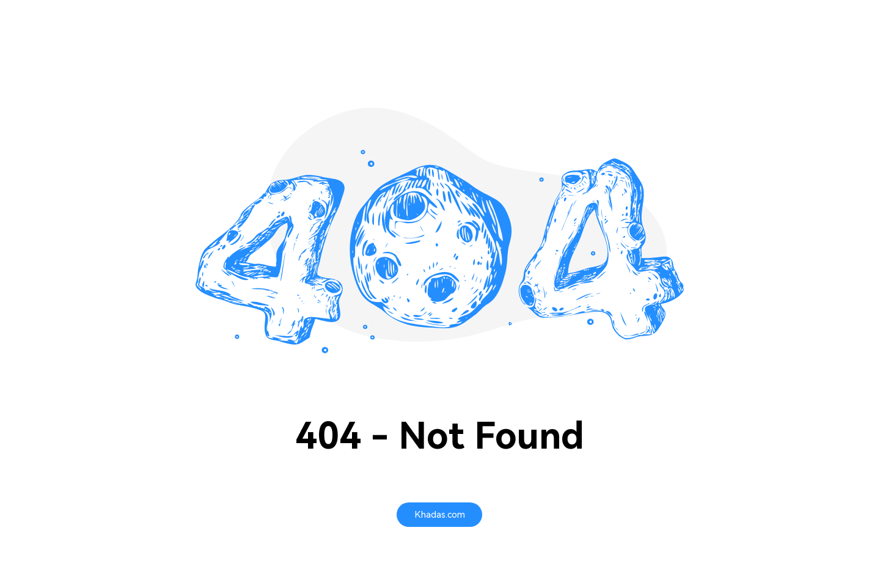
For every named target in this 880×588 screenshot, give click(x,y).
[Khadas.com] (439, 515)
